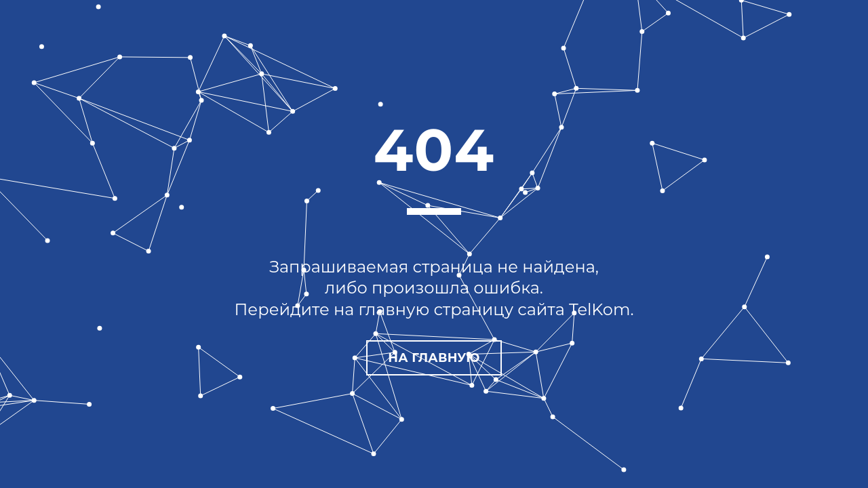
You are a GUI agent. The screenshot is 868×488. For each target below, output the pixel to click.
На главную (434, 358)
